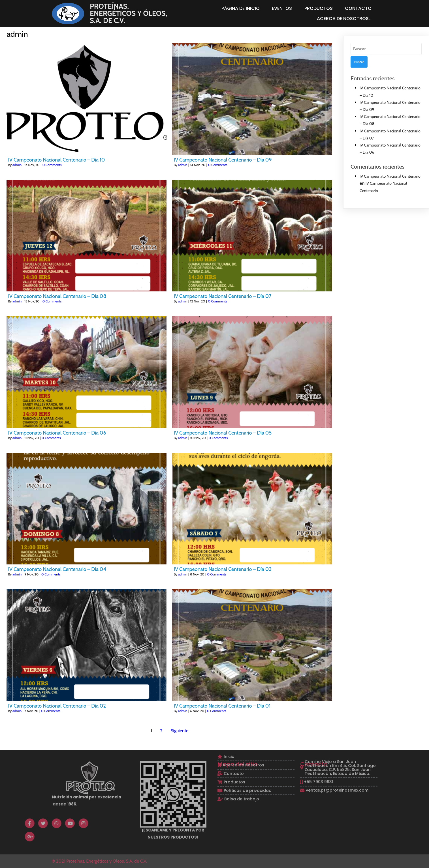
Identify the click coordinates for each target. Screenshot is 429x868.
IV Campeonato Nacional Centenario (390, 176)
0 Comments (52, 165)
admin (17, 165)
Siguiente (179, 731)
